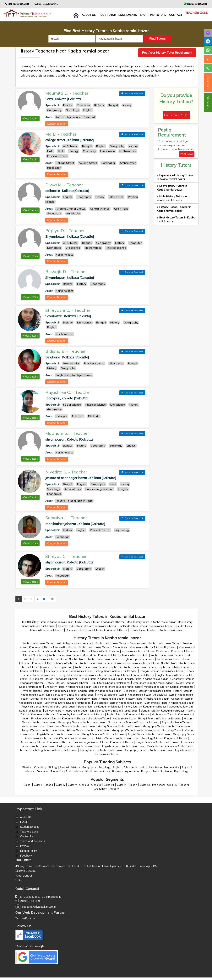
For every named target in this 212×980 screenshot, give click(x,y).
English (117, 767)
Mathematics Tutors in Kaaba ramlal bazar (169, 687)
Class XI (184, 785)
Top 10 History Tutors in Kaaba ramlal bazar (47, 622)
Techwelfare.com (26, 918)
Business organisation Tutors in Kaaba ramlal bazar (103, 742)
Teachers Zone (196, 13)
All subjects (130, 767)
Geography (89, 767)
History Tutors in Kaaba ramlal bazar (67, 683)
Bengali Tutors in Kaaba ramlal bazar (161, 671)
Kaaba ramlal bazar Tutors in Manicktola (72, 655)
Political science (162, 771)
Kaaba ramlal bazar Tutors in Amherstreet (103, 647)
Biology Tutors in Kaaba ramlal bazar (116, 671)
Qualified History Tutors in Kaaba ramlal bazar (145, 626)
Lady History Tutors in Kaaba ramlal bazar (172, 188)
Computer (42, 771)
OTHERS (172, 785)
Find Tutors (157, 15)
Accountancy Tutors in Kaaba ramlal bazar (45, 742)
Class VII (96, 785)
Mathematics (172, 767)
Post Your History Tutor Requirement (167, 52)
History (76, 767)
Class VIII (109, 785)
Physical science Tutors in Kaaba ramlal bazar (49, 691)
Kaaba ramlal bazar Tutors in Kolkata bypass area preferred (58, 643)
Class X (133, 785)
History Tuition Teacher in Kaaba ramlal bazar (174, 209)
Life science (155, 767)
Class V (72, 785)
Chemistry (40, 767)
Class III (49, 785)
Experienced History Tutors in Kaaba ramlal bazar (175, 177)
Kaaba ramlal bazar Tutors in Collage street (121, 643)
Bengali (64, 767)
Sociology (104, 767)
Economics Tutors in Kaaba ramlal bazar (68, 703)
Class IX (122, 785)
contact (176, 15)
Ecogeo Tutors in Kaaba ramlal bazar (157, 742)
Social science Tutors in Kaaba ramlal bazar (134, 722)
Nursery (114, 789)
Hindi (89, 771)
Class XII (145, 785)
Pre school (159, 785)
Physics (27, 767)
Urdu (142, 767)
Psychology (181, 771)
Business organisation (125, 771)
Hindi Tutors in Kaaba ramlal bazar (74, 738)
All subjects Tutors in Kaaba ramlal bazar (53, 679)
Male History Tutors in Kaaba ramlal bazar (172, 198)
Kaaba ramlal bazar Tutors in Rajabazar (153, 647)
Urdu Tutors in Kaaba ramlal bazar (111, 683)
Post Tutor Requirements (118, 15)
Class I (28, 785)
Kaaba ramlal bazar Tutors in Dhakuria (102, 663)
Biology (53, 767)
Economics (57, 771)
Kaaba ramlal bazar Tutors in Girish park (145, 651)
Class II (38, 785)
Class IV (61, 785)
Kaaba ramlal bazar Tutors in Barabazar (53, 647)
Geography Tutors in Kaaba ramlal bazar (82, 675)
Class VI (84, 785)
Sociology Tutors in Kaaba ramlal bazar (131, 675)
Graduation (101, 789)
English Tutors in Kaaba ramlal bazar (147, 679)
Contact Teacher (57, 124)
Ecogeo (146, 771)
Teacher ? (208, 83)
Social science (74, 771)
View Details (30, 118)
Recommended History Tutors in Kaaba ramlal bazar (97, 630)
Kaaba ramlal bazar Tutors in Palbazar (55, 663)
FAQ (143, 15)
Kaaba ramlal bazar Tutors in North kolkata (123, 655)
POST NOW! (187, 154)
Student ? (208, 103)
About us (89, 15)
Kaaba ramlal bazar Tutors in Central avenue (93, 651)
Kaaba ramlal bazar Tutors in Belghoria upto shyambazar (121, 659)
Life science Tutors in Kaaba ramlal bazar (117, 687)
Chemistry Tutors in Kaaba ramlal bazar (69, 671)
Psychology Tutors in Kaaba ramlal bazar (54, 750)
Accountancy (102, 771)
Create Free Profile (176, 115)
